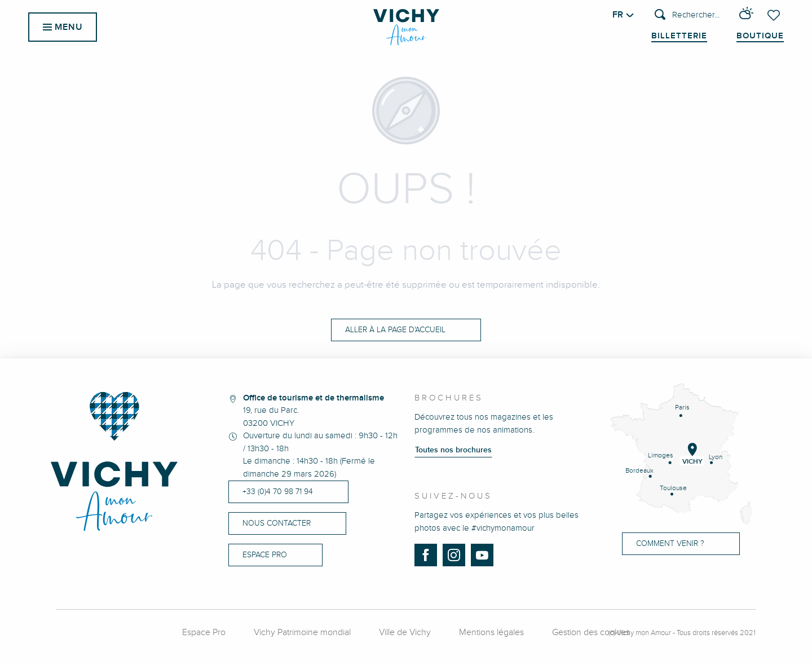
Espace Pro (204, 633)
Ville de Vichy (405, 633)
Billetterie (679, 36)
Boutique (760, 36)
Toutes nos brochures (453, 450)
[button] (687, 16)
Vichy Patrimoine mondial (302, 633)
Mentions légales (491, 633)
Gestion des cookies (591, 633)
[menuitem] (406, 27)
